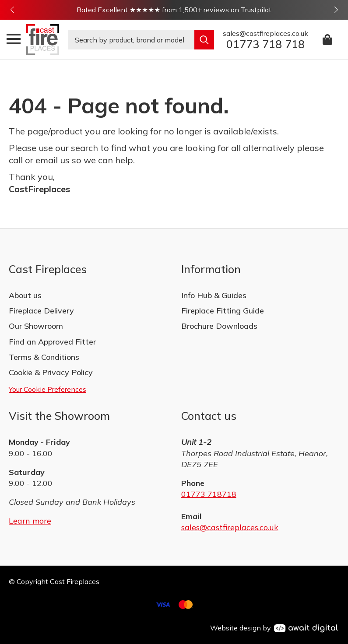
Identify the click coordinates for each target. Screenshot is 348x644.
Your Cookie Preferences (47, 389)
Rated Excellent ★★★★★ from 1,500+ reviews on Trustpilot (174, 10)
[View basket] (328, 40)
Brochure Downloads (219, 326)
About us (25, 295)
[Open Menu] (14, 39)
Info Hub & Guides (214, 295)
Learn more (30, 521)
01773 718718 (209, 494)
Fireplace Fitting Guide (223, 311)
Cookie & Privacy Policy (51, 372)
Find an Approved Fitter (52, 342)
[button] (12, 10)
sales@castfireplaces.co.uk (230, 527)
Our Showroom (36, 326)
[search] (204, 40)
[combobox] (131, 40)
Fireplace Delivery (41, 311)
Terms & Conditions (44, 357)
